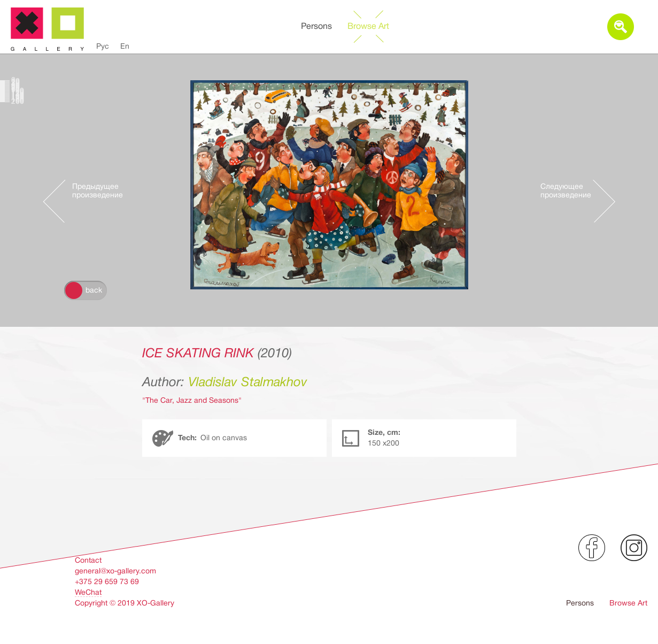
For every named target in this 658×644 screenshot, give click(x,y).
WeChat (88, 592)
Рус (103, 46)
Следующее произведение (566, 191)
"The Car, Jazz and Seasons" (192, 400)
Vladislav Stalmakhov (248, 382)
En (125, 46)
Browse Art (368, 26)
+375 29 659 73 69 (107, 581)
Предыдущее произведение (98, 191)
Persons (316, 26)
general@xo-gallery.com (115, 571)
